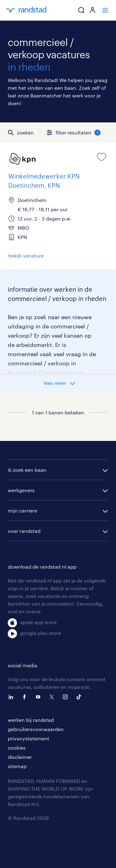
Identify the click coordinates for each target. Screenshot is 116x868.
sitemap (17, 766)
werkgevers (21, 490)
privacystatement (28, 738)
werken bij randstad (31, 720)
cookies (17, 748)
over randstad (24, 531)
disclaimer (20, 757)
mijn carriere (22, 510)
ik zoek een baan (27, 470)
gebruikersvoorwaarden (36, 729)
